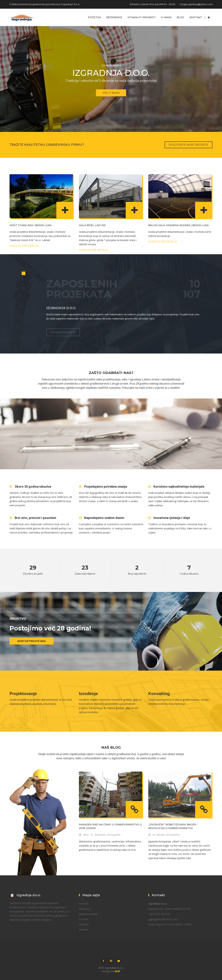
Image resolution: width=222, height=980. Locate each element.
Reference (114, 17)
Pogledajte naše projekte (189, 145)
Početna (94, 17)
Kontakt (196, 17)
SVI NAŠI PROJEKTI (63, 332)
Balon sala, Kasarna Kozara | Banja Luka (178, 225)
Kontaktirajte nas (32, 641)
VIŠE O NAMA (111, 93)
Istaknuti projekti (142, 17)
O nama (166, 17)
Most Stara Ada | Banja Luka (31, 225)
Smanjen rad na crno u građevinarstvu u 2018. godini (110, 826)
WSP (118, 971)
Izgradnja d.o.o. (61, 308)
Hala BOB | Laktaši (92, 225)
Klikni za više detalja (24, 246)
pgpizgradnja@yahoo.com (197, 4)
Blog (180, 17)
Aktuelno (84, 924)
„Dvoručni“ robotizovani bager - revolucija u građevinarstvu (173, 826)
